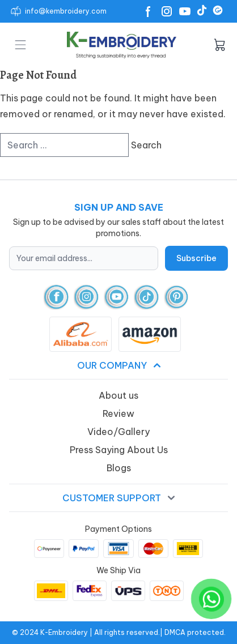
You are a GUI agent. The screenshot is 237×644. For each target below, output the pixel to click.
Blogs (119, 468)
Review (118, 413)
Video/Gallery (118, 432)
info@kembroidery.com (66, 11)
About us (118, 395)
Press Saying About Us (119, 450)
